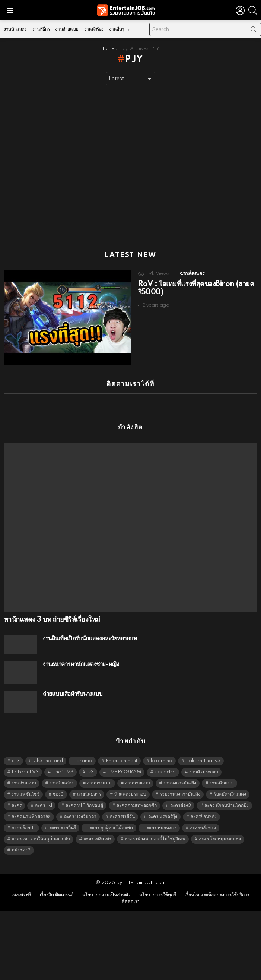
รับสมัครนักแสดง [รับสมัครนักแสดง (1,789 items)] (230, 794)
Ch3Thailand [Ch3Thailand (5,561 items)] (48, 761)
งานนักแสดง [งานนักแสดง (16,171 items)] (62, 783)
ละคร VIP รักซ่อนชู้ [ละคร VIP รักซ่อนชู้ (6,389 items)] (84, 805)
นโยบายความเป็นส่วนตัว (106, 895)
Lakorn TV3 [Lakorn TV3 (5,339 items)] (25, 772)
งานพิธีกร (41, 29)
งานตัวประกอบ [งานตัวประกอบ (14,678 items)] (204, 772)
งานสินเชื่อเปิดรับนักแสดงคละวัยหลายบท (90, 639)
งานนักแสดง (15, 29)
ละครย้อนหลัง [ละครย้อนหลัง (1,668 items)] (204, 817)
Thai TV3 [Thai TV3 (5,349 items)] (63, 772)
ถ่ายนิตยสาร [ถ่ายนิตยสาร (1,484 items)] (89, 794)
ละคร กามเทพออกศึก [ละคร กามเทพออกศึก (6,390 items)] (137, 805)
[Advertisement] (70, 163)
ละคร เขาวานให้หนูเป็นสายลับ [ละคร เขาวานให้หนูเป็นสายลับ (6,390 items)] (41, 839)
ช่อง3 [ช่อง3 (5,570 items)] (58, 794)
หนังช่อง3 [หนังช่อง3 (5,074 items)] (21, 850)
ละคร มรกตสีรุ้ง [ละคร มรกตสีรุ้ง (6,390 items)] (163, 817)
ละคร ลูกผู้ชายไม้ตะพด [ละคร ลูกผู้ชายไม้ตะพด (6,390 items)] (111, 828)
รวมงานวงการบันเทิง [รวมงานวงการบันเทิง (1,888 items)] (180, 794)
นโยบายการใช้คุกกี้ (158, 895)
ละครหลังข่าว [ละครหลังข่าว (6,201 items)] (203, 828)
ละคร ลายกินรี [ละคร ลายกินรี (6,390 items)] (63, 828)
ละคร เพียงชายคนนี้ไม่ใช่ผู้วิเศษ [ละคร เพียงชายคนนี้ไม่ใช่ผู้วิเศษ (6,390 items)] (155, 839)
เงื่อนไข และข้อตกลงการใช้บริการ (217, 895)
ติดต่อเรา (131, 902)
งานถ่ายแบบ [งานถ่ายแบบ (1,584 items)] (24, 783)
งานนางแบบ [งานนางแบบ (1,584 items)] (99, 783)
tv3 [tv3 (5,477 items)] (90, 772)
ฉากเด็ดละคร (192, 274)
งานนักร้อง (94, 29)
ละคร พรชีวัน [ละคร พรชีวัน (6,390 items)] (122, 817)
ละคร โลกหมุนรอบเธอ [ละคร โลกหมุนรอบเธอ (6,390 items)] (220, 839)
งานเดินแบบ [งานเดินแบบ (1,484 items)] (222, 783)
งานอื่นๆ (117, 31)
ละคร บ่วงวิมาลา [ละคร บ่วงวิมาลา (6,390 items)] (80, 817)
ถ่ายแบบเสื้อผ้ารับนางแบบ (73, 694)
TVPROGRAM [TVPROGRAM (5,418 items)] (124, 772)
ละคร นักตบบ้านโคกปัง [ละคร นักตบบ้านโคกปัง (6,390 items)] (227, 805)
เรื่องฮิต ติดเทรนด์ (57, 895)
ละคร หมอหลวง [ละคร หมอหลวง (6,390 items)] (161, 828)
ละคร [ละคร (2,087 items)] (17, 805)
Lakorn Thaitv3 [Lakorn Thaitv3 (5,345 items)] (203, 761)
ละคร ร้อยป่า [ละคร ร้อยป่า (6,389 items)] (24, 828)
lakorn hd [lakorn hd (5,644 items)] (162, 761)
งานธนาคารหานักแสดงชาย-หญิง (81, 664)
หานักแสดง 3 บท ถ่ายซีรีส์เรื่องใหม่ (52, 620)
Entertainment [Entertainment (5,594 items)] (122, 761)
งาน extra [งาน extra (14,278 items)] (165, 772)
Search (254, 31)
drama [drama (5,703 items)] (84, 761)
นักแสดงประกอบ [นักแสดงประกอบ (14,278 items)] (130, 794)
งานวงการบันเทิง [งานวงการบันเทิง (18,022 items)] (180, 783)
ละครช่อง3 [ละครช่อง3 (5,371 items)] (181, 805)
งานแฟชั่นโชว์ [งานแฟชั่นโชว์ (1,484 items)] (26, 794)
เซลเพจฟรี (21, 895)
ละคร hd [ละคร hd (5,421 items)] (44, 805)
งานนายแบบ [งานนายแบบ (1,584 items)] (138, 783)
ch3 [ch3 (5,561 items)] (16, 761)
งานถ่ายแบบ (67, 29)
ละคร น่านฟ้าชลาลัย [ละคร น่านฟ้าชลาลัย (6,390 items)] (31, 817)
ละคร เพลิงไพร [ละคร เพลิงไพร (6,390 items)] (97, 839)
